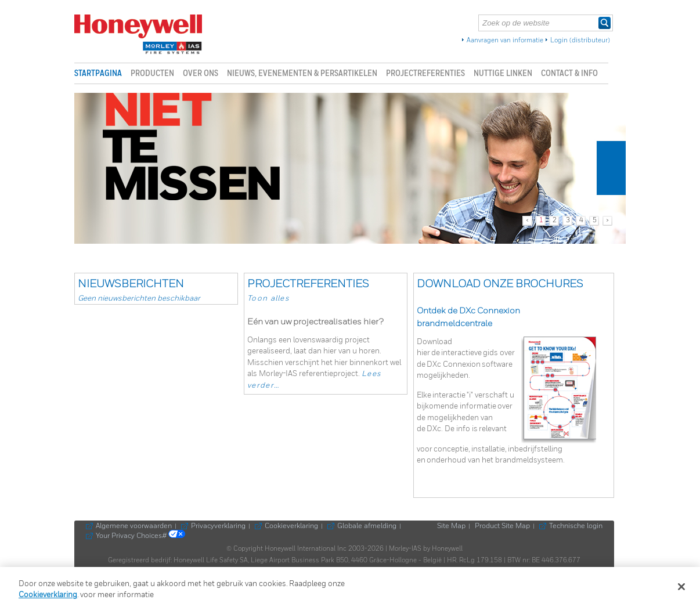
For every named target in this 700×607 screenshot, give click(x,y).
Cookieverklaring (291, 526)
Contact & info (569, 73)
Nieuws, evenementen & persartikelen (302, 73)
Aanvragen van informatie (505, 41)
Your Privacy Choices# (140, 536)
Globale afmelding (367, 526)
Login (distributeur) (580, 41)
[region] (350, 587)
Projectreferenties (425, 73)
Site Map (451, 526)
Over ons (201, 73)
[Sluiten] (681, 587)
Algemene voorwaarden (134, 526)
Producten (152, 73)
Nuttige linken (503, 73)
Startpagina (98, 73)
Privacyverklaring (218, 526)
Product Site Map (502, 526)
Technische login (576, 526)
